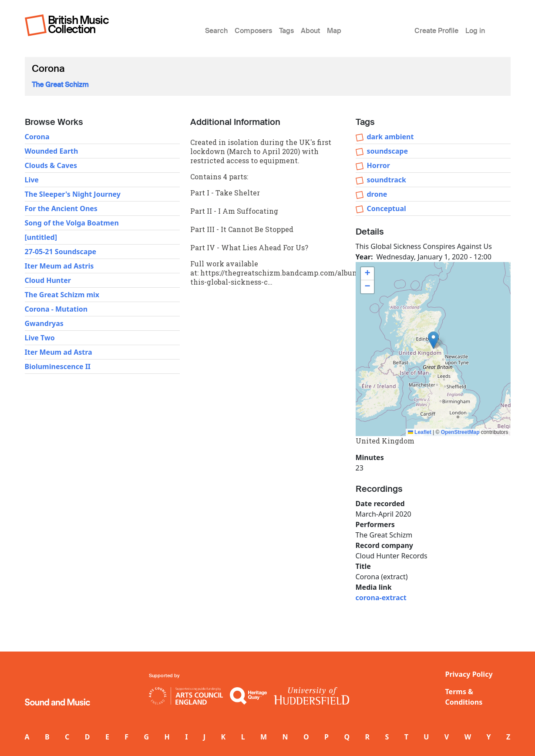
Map (334, 31)
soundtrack (387, 180)
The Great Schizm (60, 85)
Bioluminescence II (58, 366)
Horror (379, 165)
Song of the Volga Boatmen (72, 223)
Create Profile (436, 31)
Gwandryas (44, 323)
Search (216, 31)
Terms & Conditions (464, 697)
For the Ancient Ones (61, 208)
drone (377, 194)
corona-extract (381, 598)
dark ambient (390, 137)
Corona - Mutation (56, 309)
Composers (253, 31)
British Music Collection (78, 25)
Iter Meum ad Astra (59, 352)
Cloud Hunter (48, 280)
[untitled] (41, 237)
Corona (37, 137)
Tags (286, 31)
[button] (433, 340)
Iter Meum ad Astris (59, 266)
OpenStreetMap (460, 432)
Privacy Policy (469, 674)
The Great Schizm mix (62, 295)
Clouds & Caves (51, 165)
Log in (475, 31)
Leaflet (420, 432)
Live (32, 180)
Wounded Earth (52, 151)
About (310, 31)
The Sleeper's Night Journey (73, 194)
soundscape (387, 151)
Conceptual (387, 208)
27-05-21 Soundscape (61, 252)
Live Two (40, 338)
